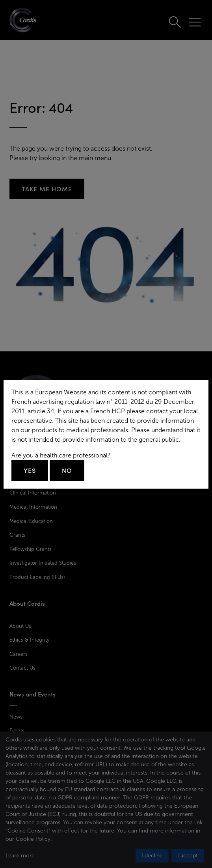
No (67, 470)
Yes (30, 470)
